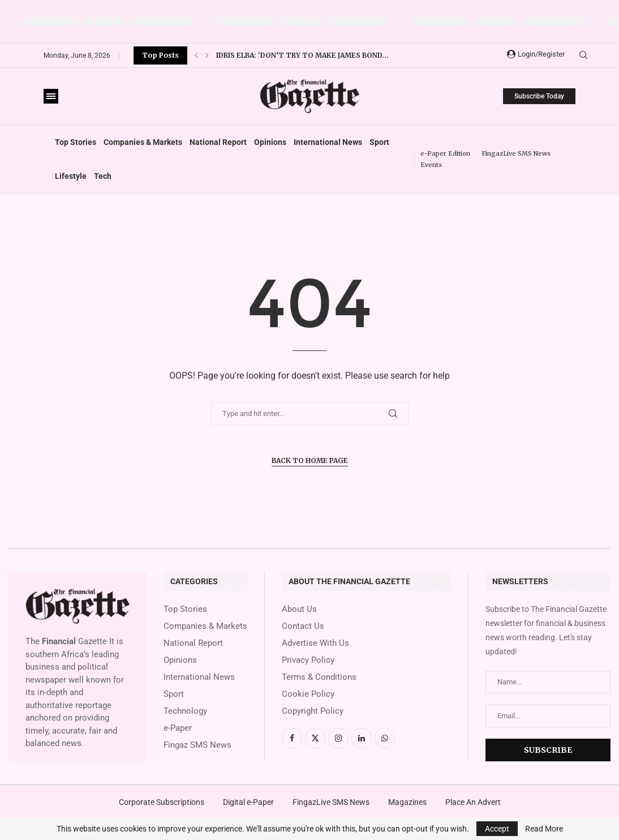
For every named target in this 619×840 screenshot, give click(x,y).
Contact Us (303, 626)
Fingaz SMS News (197, 745)
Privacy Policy (308, 660)
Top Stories (76, 142)
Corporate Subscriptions (162, 802)
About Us (299, 609)
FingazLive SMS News (516, 153)
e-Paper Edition (445, 153)
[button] (196, 55)
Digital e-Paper (248, 802)
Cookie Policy (308, 694)
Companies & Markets (143, 142)
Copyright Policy (313, 711)
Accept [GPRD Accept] (497, 829)
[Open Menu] (51, 96)
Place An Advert (473, 802)
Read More (544, 829)
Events (431, 165)
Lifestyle (71, 176)
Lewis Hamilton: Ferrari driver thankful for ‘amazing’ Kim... (336, 55)
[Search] (583, 55)
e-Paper (178, 728)
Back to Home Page (310, 460)
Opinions (270, 142)
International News (328, 142)
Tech (103, 176)
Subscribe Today (539, 96)
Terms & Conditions (319, 677)
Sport (379, 142)
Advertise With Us (315, 643)
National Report (218, 142)
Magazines (407, 802)
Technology (185, 711)
